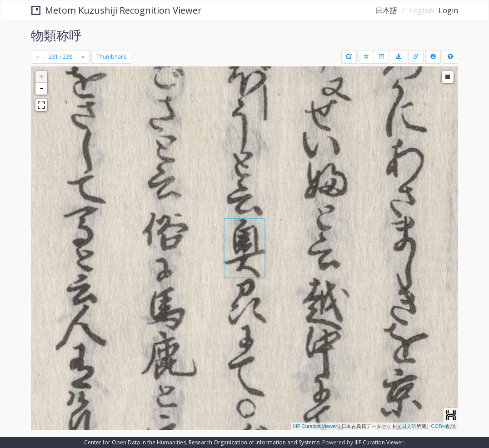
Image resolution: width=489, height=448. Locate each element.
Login (448, 10)
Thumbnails (111, 57)
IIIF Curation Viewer (315, 426)
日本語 (386, 10)
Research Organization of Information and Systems (254, 442)
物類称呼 (56, 35)
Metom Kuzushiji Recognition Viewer (117, 10)
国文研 (409, 426)
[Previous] (37, 57)
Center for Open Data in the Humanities (135, 442)
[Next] (83, 57)
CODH (439, 426)
